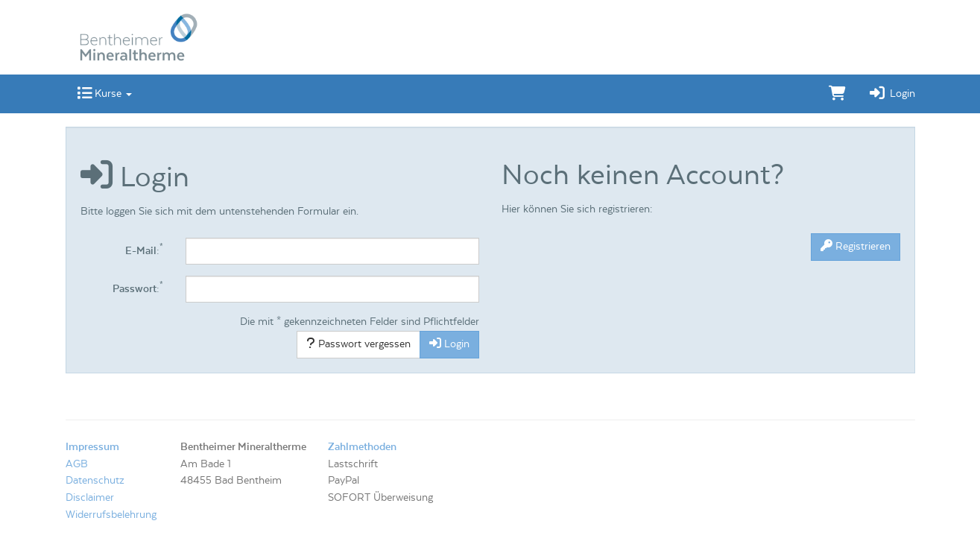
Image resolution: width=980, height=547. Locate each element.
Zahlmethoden (362, 447)
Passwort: (138, 288)
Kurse (104, 94)
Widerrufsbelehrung (111, 515)
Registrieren (856, 246)
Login (892, 94)
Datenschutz (95, 481)
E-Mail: (144, 250)
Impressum (92, 447)
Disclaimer (90, 498)
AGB (77, 464)
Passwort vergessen (358, 344)
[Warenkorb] (837, 94)
